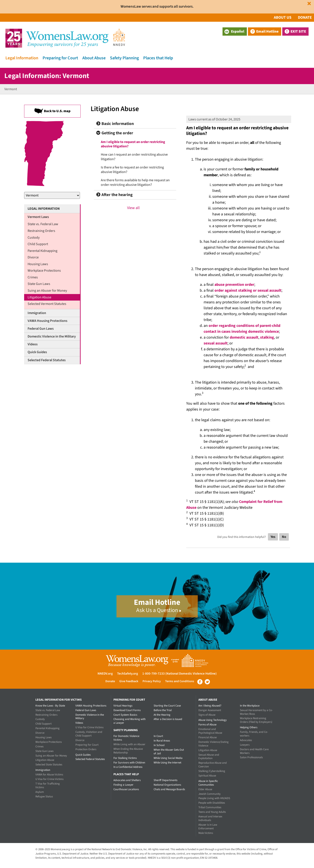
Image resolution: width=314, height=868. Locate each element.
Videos (33, 344)
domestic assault (244, 337)
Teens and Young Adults (212, 812)
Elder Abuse (205, 789)
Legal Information (22, 58)
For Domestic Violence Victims (126, 738)
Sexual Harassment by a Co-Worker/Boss (256, 712)
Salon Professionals (251, 757)
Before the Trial (163, 710)
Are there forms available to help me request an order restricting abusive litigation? (135, 182)
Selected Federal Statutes (47, 360)
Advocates (246, 740)
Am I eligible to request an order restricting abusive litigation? (133, 144)
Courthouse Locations (126, 789)
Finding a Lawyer (123, 785)
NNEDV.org (105, 674)
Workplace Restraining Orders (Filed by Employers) (256, 720)
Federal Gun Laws (41, 329)
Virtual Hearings (123, 706)
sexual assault (216, 343)
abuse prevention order (234, 285)
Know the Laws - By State (50, 706)
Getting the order (115, 133)
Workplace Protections (44, 271)
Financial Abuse (208, 737)
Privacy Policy (152, 681)
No (284, 537)
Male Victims (206, 833)
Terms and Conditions (180, 681)
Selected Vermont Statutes (47, 304)
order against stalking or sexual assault (248, 290)
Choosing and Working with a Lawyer (130, 721)
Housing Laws (38, 264)
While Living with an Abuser (129, 744)
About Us (283, 17)
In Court (158, 736)
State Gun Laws (39, 284)
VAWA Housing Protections (47, 321)
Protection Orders (86, 749)
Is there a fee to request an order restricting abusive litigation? (132, 170)
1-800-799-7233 (154, 674)
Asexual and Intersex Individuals (210, 818)
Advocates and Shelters (127, 780)
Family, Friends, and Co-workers (254, 734)
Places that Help (158, 58)
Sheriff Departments (165, 780)
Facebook (200, 682)
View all (133, 208)
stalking (267, 337)
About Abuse (94, 58)
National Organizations (167, 785)
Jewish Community (209, 794)
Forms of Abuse (207, 725)
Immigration (37, 313)
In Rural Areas (162, 741)
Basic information (115, 124)
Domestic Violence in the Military (52, 336)
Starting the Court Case (167, 706)
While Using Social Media (168, 758)
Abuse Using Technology (213, 720)
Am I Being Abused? (210, 706)
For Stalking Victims (125, 758)
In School (159, 745)
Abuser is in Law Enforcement (208, 827)
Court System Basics (125, 715)
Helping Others (249, 727)
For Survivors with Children (129, 763)
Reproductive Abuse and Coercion (213, 765)
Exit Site (298, 32)
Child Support (38, 244)
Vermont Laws (38, 217)
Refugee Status (44, 796)
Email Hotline (267, 32)
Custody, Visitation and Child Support (89, 734)
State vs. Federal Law (43, 224)
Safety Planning (124, 58)
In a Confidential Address (128, 767)
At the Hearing (162, 715)
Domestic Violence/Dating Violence (213, 744)
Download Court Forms (127, 710)
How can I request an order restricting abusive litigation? (134, 157)
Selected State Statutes (49, 765)
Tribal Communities (210, 807)
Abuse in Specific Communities (208, 783)
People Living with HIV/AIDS (214, 798)
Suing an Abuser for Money (47, 291)
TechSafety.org (128, 674)
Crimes (33, 277)
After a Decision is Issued (168, 719)
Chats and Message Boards (169, 789)
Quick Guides (37, 352)
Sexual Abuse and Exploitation (209, 757)
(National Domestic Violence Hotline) (191, 674)
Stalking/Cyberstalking (212, 771)
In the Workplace (250, 706)
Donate (305, 17)
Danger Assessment (210, 710)
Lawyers (245, 745)
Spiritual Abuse (207, 776)
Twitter (207, 682)
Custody (34, 238)
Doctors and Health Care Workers (254, 751)
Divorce (33, 257)
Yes (273, 537)
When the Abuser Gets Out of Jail (169, 752)
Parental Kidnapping (42, 251)
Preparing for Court (60, 58)
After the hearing (114, 195)
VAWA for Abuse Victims (49, 775)
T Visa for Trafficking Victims (48, 786)
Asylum (40, 792)
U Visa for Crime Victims (49, 779)
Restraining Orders (41, 231)
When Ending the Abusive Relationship (128, 751)
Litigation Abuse (39, 297)
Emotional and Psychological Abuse (210, 731)
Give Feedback (129, 681)
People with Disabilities (212, 803)
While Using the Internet (167, 763)
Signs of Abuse (207, 715)
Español (234, 32)
